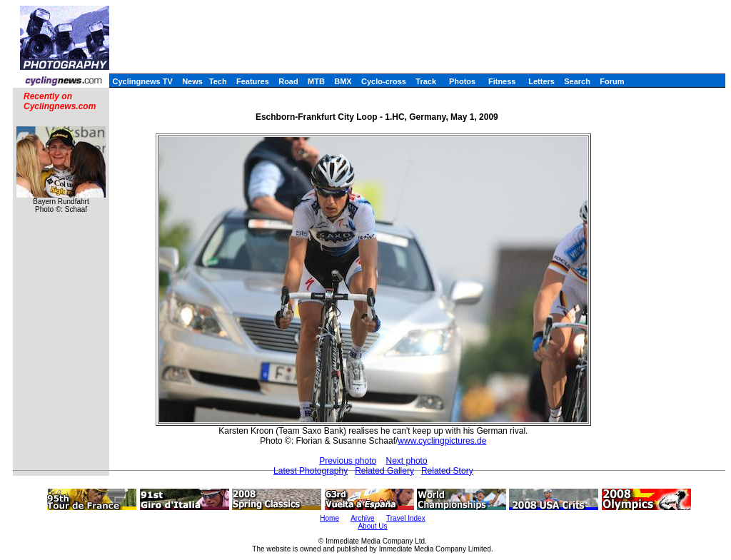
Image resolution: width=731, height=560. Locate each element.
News (192, 81)
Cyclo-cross (384, 81)
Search (577, 81)
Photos (462, 81)
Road (288, 81)
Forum (612, 81)
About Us (372, 526)
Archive (362, 518)
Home (329, 518)
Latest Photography (311, 471)
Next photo (407, 461)
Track (426, 81)
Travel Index (406, 518)
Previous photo (348, 461)
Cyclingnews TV (142, 81)
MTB (316, 81)
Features (253, 81)
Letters (541, 81)
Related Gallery (384, 471)
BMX (343, 81)
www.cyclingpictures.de (442, 441)
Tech (218, 81)
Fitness (502, 81)
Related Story (447, 471)
